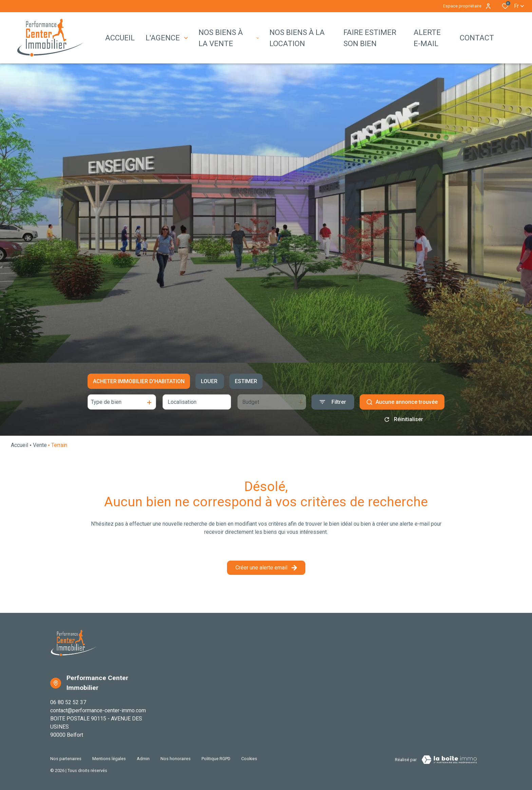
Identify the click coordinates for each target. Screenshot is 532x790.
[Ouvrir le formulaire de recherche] (333, 402)
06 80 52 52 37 (68, 702)
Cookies (249, 759)
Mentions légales (109, 759)
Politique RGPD (216, 759)
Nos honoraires (176, 759)
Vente (40, 445)
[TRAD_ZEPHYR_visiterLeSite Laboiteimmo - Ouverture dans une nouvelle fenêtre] (449, 760)
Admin (143, 759)
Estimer (246, 381)
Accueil (20, 445)
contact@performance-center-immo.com (98, 710)
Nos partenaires (66, 759)
